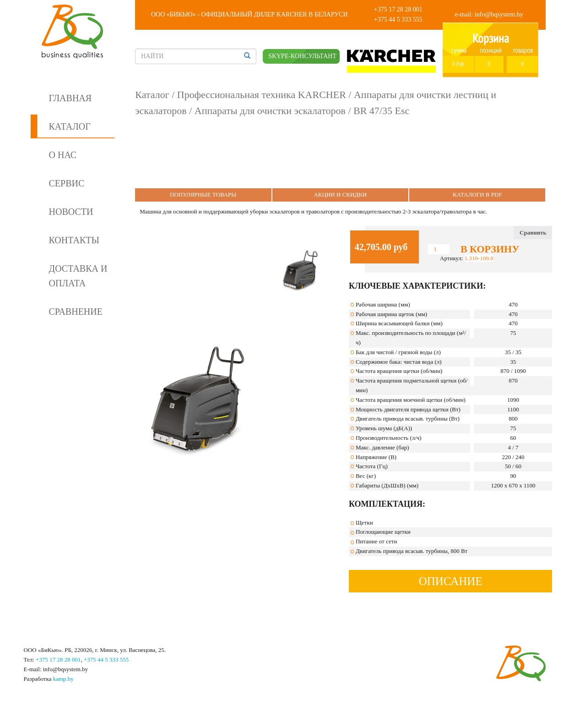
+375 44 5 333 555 (398, 19)
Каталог (70, 126)
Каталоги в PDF (477, 194)
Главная (70, 98)
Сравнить (533, 233)
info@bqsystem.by (499, 14)
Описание (451, 581)
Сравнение (76, 312)
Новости (71, 212)
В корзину (490, 249)
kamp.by (63, 679)
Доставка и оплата (78, 276)
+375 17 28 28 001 (398, 9)
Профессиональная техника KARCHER (262, 95)
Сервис (67, 183)
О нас (63, 155)
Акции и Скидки (340, 194)
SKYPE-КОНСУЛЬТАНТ (302, 56)
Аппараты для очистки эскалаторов (270, 111)
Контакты (74, 240)
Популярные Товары (203, 194)
